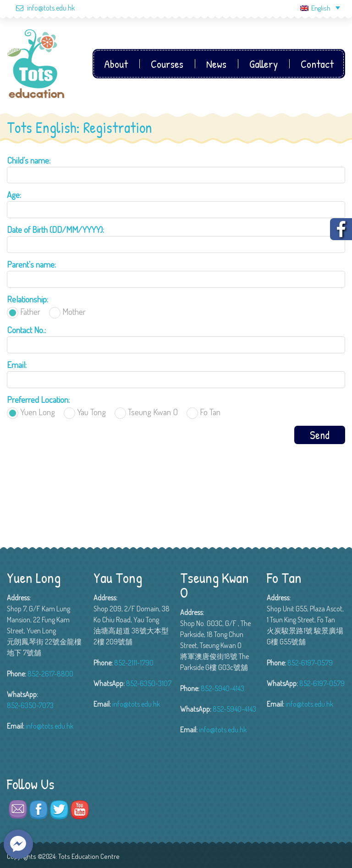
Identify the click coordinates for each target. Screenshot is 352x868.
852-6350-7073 (30, 705)
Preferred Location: (38, 399)
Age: (14, 195)
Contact (317, 64)
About (116, 64)
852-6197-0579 (310, 663)
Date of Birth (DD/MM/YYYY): (55, 229)
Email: (17, 365)
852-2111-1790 (134, 663)
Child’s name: (29, 160)
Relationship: (27, 299)
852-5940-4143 (223, 688)
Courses (167, 64)
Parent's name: (31, 264)
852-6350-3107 (149, 683)
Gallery (264, 64)
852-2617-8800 (50, 674)
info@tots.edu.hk (41, 8)
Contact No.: (26, 330)
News (216, 64)
